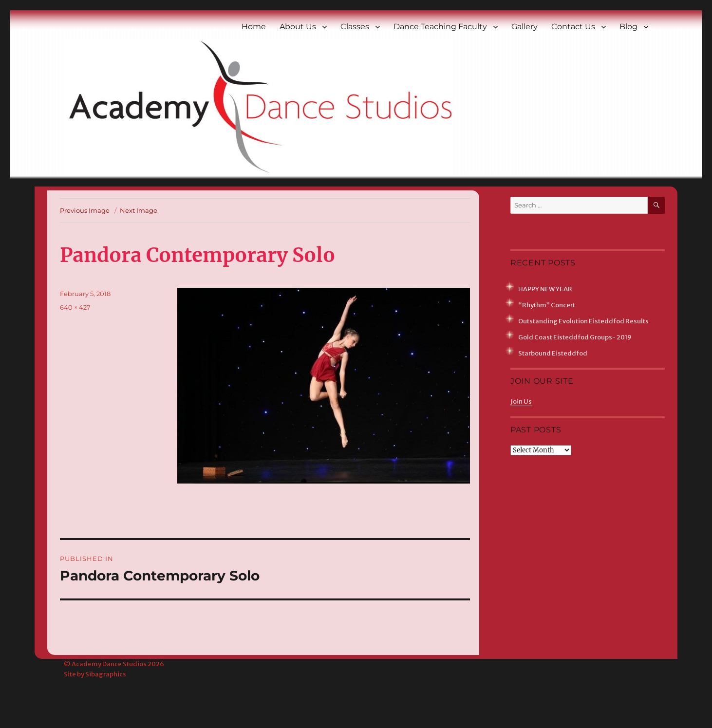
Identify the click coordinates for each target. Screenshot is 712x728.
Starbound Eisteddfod (553, 353)
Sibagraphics (106, 674)
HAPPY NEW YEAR (545, 289)
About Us (298, 27)
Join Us (521, 401)
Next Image (139, 210)
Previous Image (85, 210)
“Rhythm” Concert (547, 305)
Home (254, 27)
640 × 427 (75, 307)
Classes (355, 27)
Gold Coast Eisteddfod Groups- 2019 (575, 337)
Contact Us (573, 27)
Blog (628, 27)
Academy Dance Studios (109, 664)
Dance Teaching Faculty (440, 27)
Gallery (525, 27)
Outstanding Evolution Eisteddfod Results (583, 321)
